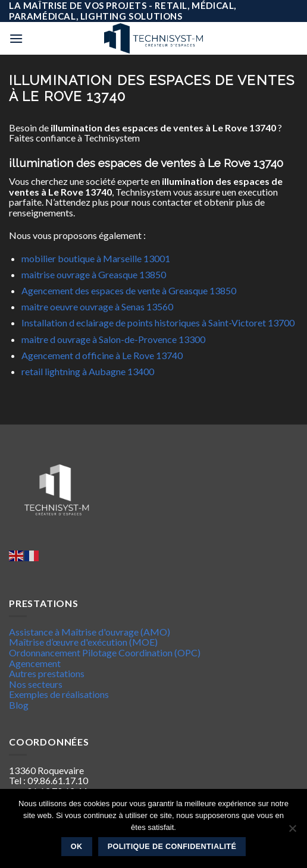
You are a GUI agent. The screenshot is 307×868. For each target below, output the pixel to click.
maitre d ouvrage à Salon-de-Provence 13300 (113, 339)
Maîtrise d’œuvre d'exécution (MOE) (83, 642)
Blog (19, 705)
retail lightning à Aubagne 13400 (88, 371)
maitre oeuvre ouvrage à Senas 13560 (97, 306)
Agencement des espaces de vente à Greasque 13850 (129, 290)
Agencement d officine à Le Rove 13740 (102, 355)
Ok (77, 847)
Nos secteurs (36, 684)
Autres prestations (47, 673)
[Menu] (16, 38)
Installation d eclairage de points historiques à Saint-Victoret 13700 (158, 323)
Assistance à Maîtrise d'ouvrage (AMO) (90, 632)
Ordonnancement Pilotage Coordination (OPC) (105, 652)
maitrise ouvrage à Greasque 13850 (94, 274)
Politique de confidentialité (172, 847)
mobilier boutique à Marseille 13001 (96, 258)
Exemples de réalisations (59, 694)
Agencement (35, 663)
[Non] (292, 832)
